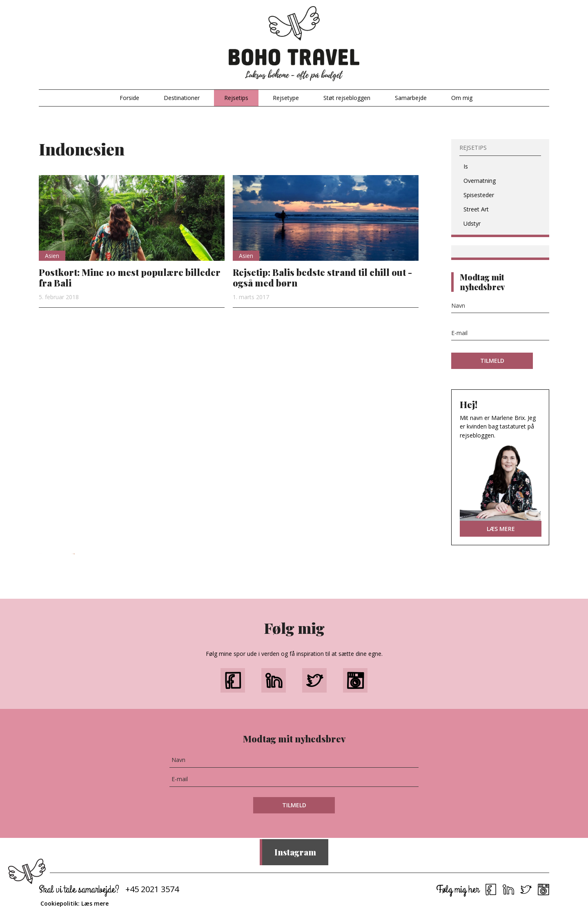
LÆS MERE (501, 529)
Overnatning (480, 181)
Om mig (462, 98)
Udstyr (472, 223)
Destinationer (182, 98)
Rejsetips (236, 98)
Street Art (476, 209)
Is (466, 166)
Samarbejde (411, 98)
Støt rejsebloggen (347, 98)
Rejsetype (286, 98)
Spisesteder (479, 195)
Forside (129, 98)
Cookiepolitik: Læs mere (75, 903)
